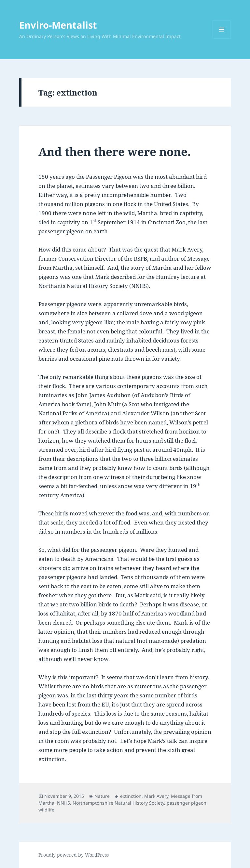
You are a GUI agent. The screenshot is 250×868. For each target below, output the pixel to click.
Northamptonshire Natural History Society (118, 803)
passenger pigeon (187, 803)
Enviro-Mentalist (58, 25)
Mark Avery (156, 796)
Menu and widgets (222, 39)
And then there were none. (115, 152)
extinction (131, 796)
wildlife (46, 810)
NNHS (63, 803)
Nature (102, 796)
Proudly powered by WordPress (74, 855)
